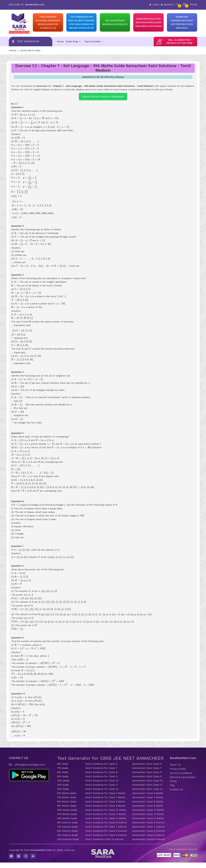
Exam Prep (73, 41)
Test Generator (28, 41)
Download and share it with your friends (151, 89)
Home (60, 41)
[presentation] (16, 104)
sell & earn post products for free (180, 42)
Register (167, 5)
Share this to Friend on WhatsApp (103, 96)
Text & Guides (93, 41)
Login (154, 5)
